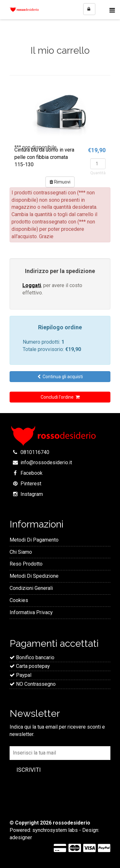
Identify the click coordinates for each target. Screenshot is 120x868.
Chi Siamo (21, 552)
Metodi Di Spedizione (34, 576)
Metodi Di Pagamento (34, 540)
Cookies (19, 600)
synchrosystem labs (55, 830)
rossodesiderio (72, 823)
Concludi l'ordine (60, 397)
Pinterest (31, 484)
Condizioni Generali (31, 588)
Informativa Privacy (31, 612)
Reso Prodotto (26, 564)
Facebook (32, 473)
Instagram (32, 494)
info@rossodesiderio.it (46, 462)
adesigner (21, 837)
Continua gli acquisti (60, 377)
